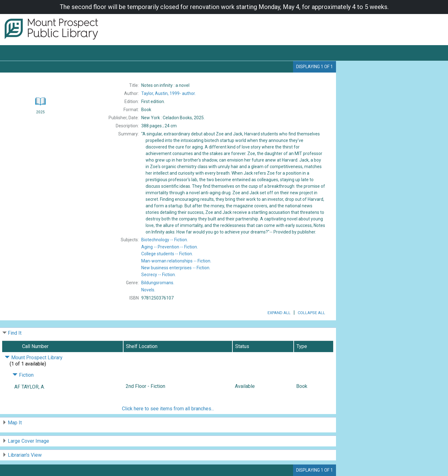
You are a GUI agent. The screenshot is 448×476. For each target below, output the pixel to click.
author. (168, 93)
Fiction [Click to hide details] (23, 375)
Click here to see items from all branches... (168, 409)
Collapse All (311, 313)
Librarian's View (25, 455)
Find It (15, 333)
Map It (15, 423)
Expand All (279, 313)
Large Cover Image (28, 441)
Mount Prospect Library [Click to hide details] (34, 358)
